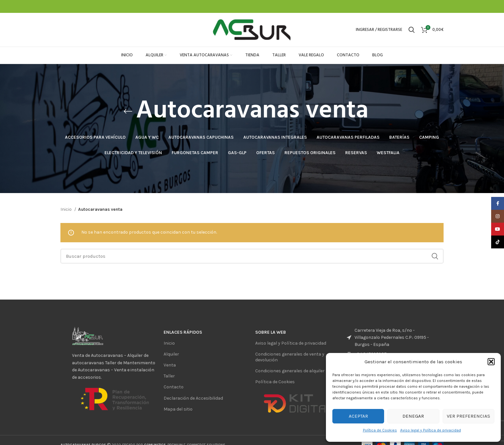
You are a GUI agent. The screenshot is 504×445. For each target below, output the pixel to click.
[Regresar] (128, 111)
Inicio (67, 209)
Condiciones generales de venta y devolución (290, 357)
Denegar (413, 416)
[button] (491, 362)
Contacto (174, 387)
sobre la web (271, 332)
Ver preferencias (468, 416)
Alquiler (171, 354)
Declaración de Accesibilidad (193, 398)
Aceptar (358, 416)
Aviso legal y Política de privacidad (431, 430)
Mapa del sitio (178, 409)
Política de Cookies (380, 430)
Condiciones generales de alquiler (290, 371)
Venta (170, 365)
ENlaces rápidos (183, 332)
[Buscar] (412, 30)
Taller (169, 376)
